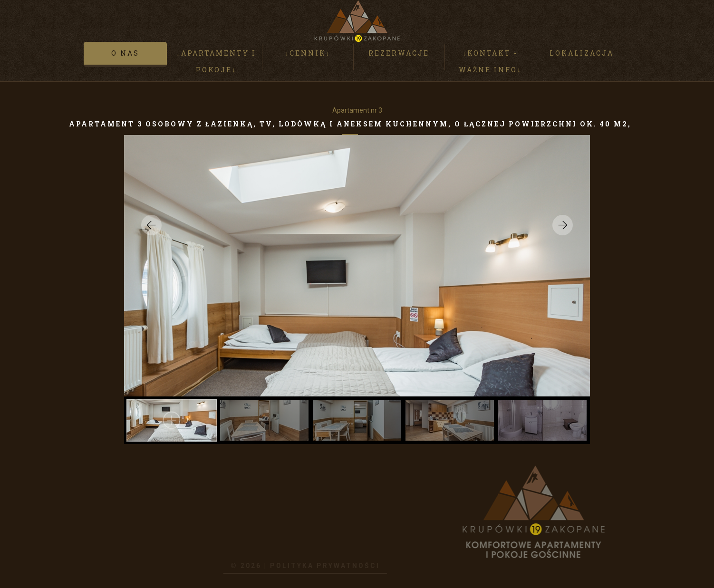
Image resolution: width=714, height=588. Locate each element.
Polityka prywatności (297, 566)
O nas (125, 54)
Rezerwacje (399, 54)
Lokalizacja (582, 54)
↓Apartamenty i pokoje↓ (216, 63)
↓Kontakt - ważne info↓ (490, 63)
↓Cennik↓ (308, 54)
